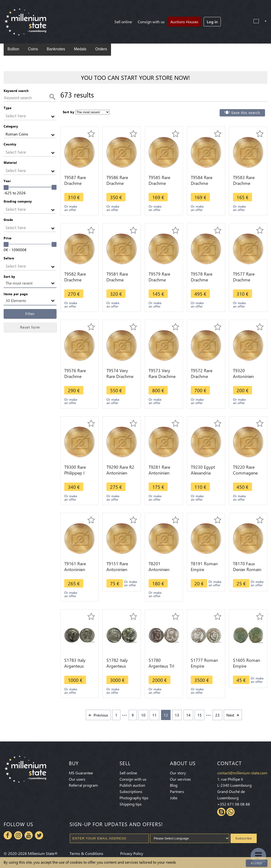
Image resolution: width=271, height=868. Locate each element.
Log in (212, 22)
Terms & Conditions (86, 853)
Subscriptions (131, 791)
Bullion (13, 49)
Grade (8, 220)
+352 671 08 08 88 (234, 804)
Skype (221, 812)
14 (188, 715)
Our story (178, 773)
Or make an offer (71, 208)
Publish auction (132, 785)
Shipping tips (131, 804)
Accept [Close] (257, 863)
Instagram (18, 835)
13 (177, 715)
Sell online (123, 22)
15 (199, 715)
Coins (33, 49)
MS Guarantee (81, 773)
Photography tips (134, 798)
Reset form (30, 327)
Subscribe (244, 838)
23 (217, 715)
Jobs (174, 798)
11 (154, 715)
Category (11, 126)
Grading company (18, 201)
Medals (80, 49)
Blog (174, 785)
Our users (77, 779)
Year (7, 181)
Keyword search (16, 91)
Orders (101, 49)
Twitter (39, 835)
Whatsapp (231, 812)
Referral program (83, 785)
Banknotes (56, 49)
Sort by (9, 276)
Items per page (16, 294)
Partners (177, 791)
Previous (101, 715)
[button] (30, 116)
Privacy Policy (132, 853)
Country (10, 144)
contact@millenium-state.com (242, 773)
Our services (180, 779)
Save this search (246, 113)
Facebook (8, 835)
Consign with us (151, 22)
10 (143, 715)
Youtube (29, 835)
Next (230, 715)
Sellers (9, 258)
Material (10, 162)
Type (8, 108)
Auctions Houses (184, 22)
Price (8, 238)
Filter (30, 314)
